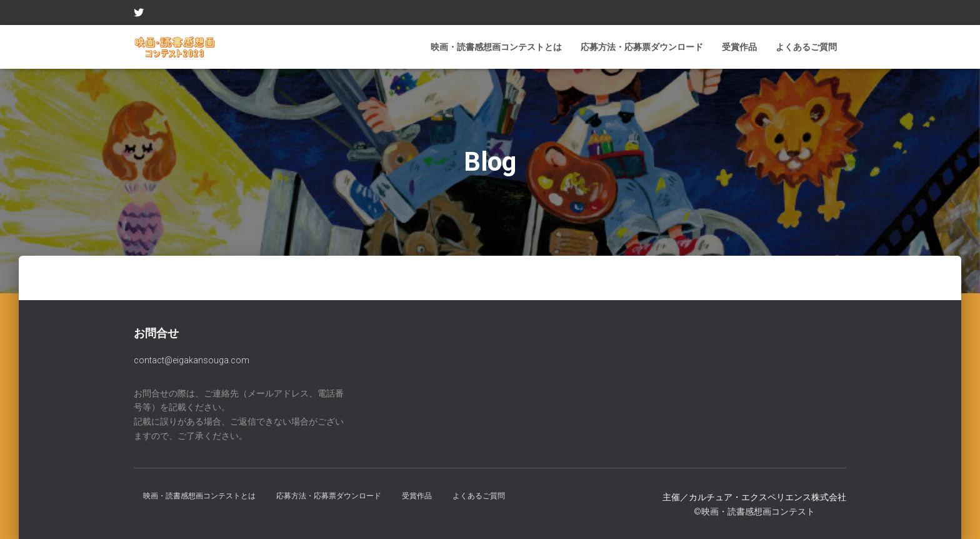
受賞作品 (739, 47)
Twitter (139, 14)
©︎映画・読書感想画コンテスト (754, 511)
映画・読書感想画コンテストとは (496, 47)
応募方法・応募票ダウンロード (642, 47)
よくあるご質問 (806, 47)
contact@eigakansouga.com (192, 360)
